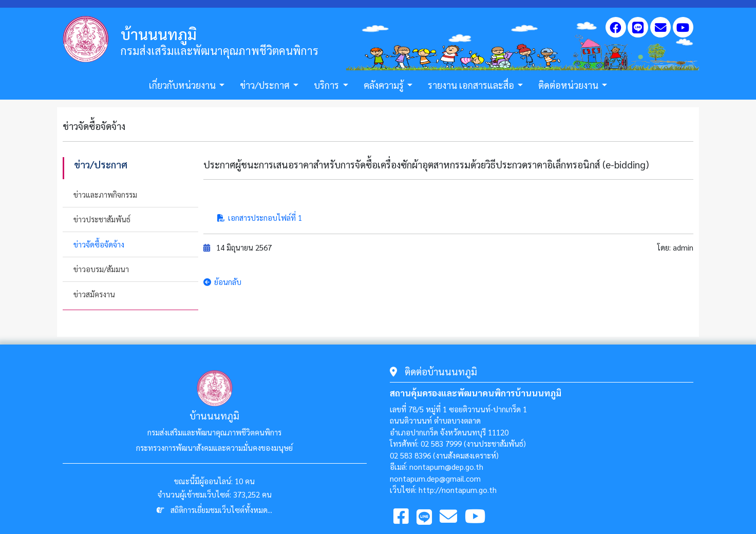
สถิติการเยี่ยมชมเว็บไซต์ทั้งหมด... (221, 510)
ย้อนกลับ (222, 282)
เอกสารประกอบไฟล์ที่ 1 (260, 217)
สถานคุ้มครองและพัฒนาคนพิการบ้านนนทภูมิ (476, 393)
